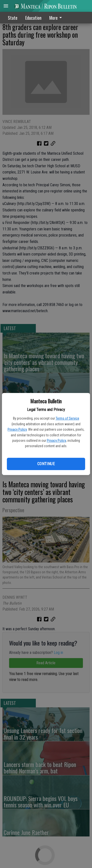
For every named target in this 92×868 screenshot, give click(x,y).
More (56, 18)
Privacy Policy (17, 429)
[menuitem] (57, 18)
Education (33, 18)
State (13, 18)
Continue (46, 464)
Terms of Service (67, 418)
